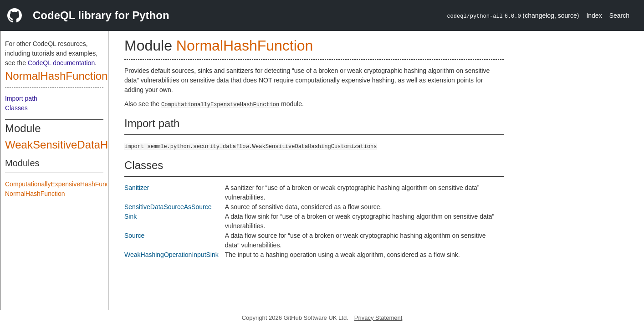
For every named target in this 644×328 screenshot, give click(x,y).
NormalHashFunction (56, 76)
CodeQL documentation (61, 63)
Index (594, 15)
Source (134, 236)
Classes (16, 108)
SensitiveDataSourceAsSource (168, 207)
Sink (130, 216)
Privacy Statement (378, 318)
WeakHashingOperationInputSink (171, 255)
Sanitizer (137, 188)
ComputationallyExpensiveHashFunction (62, 184)
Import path (21, 98)
